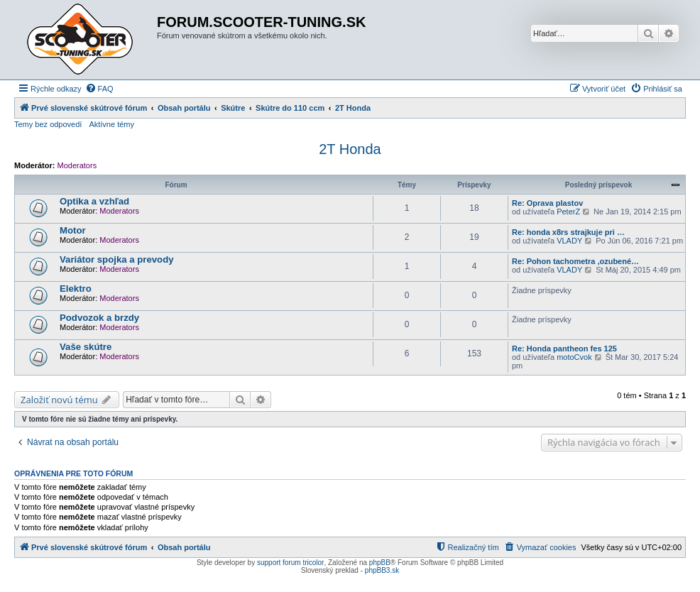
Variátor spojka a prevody (117, 259)
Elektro (76, 289)
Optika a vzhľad (94, 201)
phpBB (380, 563)
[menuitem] (99, 89)
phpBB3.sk (382, 570)
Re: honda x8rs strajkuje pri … (568, 232)
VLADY (569, 241)
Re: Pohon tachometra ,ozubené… (575, 261)
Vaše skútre (86, 347)
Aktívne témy (111, 124)
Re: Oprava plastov (547, 203)
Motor (73, 230)
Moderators (77, 165)
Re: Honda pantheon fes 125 (564, 349)
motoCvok (574, 357)
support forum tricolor (290, 563)
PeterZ (568, 212)
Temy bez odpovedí (48, 124)
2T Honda (350, 149)
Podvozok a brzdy (99, 318)
